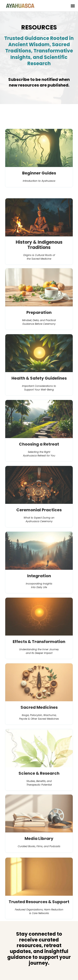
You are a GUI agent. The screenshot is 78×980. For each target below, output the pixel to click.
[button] (73, 6)
